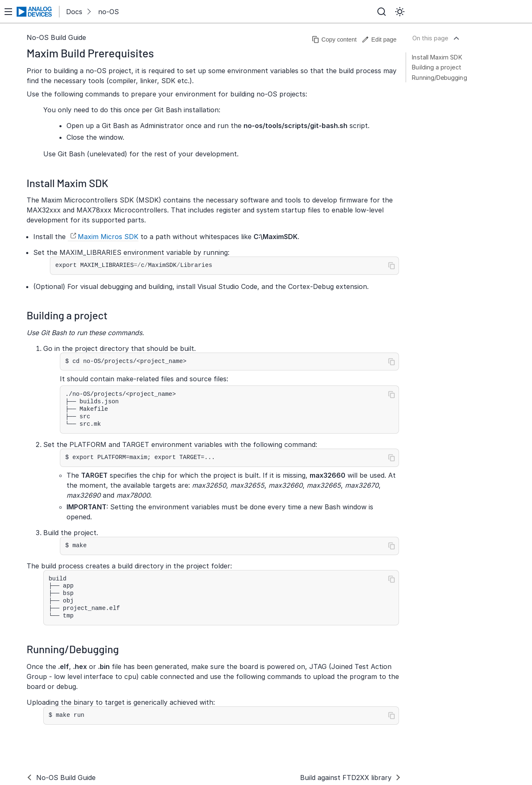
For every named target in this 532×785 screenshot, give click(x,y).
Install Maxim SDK (437, 57)
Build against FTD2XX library (346, 778)
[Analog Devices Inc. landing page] (34, 12)
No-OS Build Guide (56, 37)
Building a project (436, 67)
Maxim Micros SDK (108, 237)
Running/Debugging (439, 78)
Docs (74, 12)
